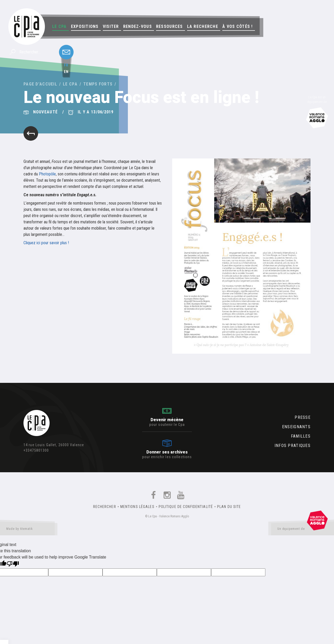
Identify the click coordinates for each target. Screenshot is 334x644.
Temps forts (98, 84)
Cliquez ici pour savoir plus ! (46, 243)
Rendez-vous (138, 26)
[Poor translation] (13, 564)
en (66, 72)
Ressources (169, 26)
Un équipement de (303, 530)
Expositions (85, 26)
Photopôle (47, 174)
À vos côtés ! (238, 26)
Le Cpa (59, 26)
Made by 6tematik (29, 530)
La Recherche (203, 26)
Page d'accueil (40, 84)
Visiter (111, 26)
